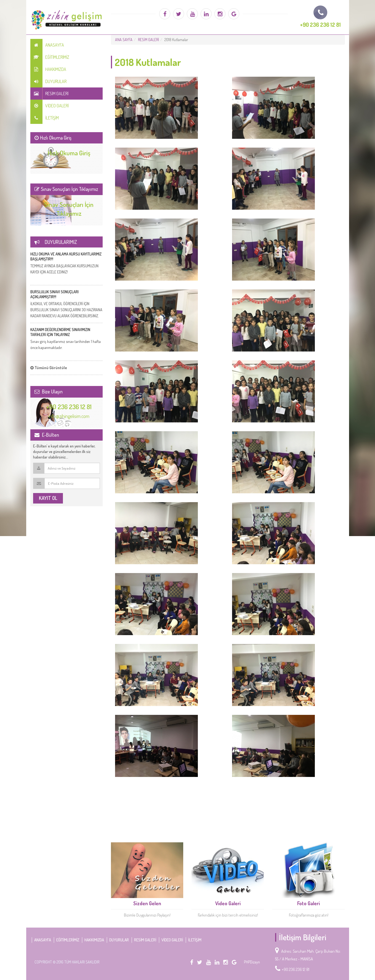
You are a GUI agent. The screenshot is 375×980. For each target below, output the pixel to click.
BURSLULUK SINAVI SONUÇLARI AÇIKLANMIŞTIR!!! (54, 294)
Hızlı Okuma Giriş (69, 153)
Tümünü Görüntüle (49, 368)
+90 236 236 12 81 (69, 407)
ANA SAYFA (124, 40)
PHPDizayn (252, 962)
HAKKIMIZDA (48, 69)
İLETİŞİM (45, 118)
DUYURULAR (48, 81)
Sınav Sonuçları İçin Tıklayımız (69, 209)
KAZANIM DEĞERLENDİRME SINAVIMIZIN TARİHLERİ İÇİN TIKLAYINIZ (60, 332)
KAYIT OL (48, 498)
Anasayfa (47, 45)
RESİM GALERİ (49, 94)
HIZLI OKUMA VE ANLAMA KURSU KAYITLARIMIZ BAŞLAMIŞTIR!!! (66, 256)
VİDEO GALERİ (50, 106)
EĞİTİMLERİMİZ (50, 57)
